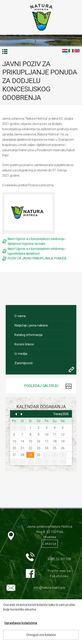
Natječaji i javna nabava (31, 325)
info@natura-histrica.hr (50, 588)
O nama (20, 316)
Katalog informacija (28, 335)
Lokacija (50, 544)
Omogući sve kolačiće (41, 635)
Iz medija (21, 354)
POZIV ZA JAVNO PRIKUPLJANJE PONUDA (37, 258)
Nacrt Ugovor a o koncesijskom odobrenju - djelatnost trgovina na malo (37, 241)
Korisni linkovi (24, 344)
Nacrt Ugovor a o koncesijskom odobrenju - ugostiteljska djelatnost (37, 251)
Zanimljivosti (24, 363)
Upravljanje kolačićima (21, 623)
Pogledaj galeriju (41, 386)
